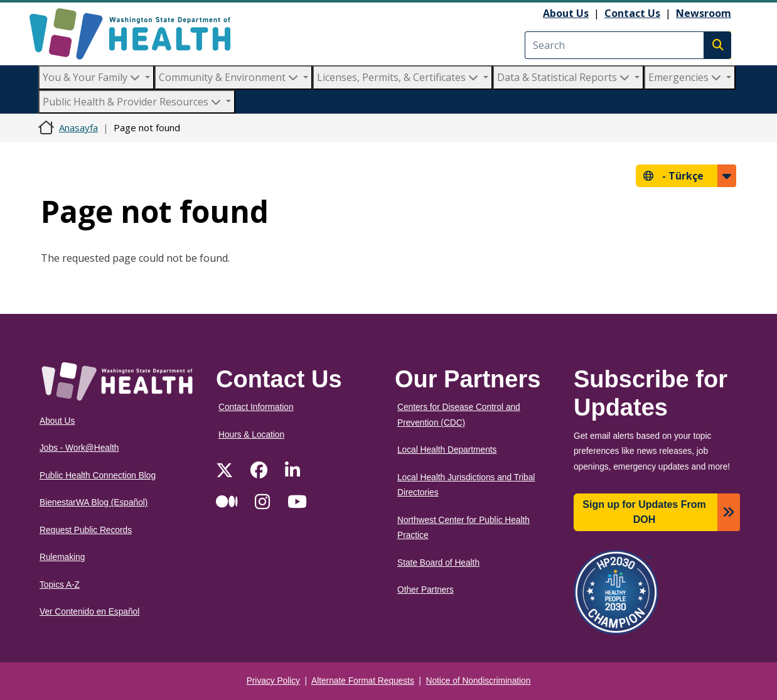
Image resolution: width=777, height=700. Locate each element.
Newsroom (704, 13)
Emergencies (686, 77)
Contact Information (256, 407)
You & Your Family (93, 77)
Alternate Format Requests (363, 681)
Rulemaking (62, 557)
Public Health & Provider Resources (133, 102)
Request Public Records (86, 530)
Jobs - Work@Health (79, 448)
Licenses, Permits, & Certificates (399, 77)
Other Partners (426, 590)
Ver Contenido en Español (89, 612)
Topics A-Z (60, 585)
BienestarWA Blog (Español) (94, 503)
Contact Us (632, 13)
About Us (566, 13)
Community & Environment (230, 77)
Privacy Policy (273, 681)
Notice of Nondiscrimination (479, 681)
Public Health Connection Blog (98, 476)
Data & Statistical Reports (565, 77)
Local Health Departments (447, 450)
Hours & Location (251, 435)
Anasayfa (78, 127)
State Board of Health (438, 563)
